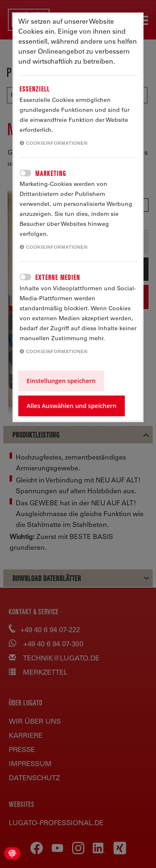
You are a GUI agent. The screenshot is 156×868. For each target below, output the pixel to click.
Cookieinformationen (54, 143)
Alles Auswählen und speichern (72, 406)
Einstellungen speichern (61, 381)
